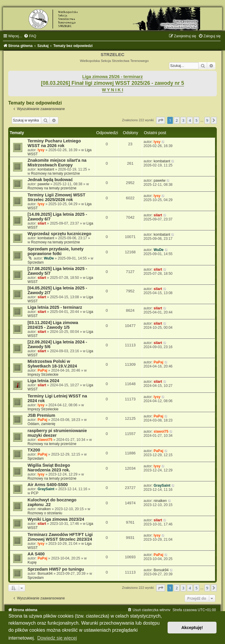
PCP (35, 493)
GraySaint (46, 489)
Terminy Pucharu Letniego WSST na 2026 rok (54, 143)
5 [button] (196, 120)
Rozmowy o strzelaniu (45, 513)
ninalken (44, 509)
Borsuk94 (45, 574)
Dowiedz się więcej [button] (57, 638)
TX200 (34, 450)
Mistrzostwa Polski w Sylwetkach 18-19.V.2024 (52, 364)
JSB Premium (41, 415)
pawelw (43, 184)
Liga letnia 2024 (43, 381)
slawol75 (45, 440)
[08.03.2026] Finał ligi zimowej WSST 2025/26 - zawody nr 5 (113, 83)
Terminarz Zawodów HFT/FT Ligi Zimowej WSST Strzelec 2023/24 (60, 537)
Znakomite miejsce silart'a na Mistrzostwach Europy (57, 163)
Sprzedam (36, 262)
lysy (41, 150)
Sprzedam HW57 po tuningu (56, 569)
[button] (161, 120)
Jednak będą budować (50, 180)
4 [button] (190, 120)
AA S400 (36, 554)
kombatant (46, 169)
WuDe (49, 258)
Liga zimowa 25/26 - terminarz (112, 77)
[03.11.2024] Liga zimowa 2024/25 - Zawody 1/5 (53, 325)
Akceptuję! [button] (192, 628)
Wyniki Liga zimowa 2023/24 (56, 519)
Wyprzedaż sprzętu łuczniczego (59, 234)
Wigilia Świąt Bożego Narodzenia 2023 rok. (49, 468)
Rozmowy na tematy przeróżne (56, 173)
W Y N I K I (113, 90)
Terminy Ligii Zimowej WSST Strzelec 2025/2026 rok (56, 197)
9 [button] (207, 120)
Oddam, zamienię (41, 424)
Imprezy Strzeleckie (43, 375)
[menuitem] (30, 36)
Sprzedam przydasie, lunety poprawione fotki (56, 251)
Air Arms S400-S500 (48, 485)
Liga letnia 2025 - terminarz (55, 307)
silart (42, 223)
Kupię (32, 562)
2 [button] (177, 120)
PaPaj (42, 370)
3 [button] (183, 120)
